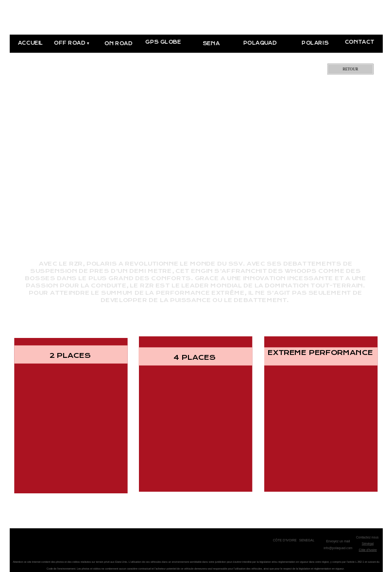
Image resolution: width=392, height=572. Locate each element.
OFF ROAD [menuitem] (72, 43)
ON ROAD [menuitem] (119, 43)
